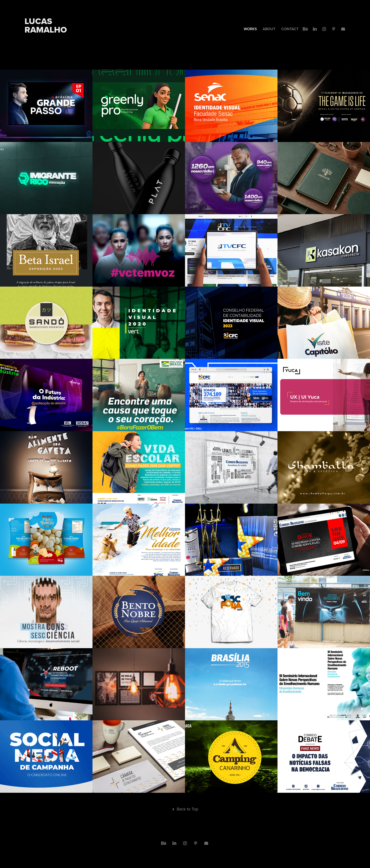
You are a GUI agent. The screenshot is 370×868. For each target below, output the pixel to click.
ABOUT (269, 29)
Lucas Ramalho (46, 25)
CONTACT (290, 29)
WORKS (250, 29)
